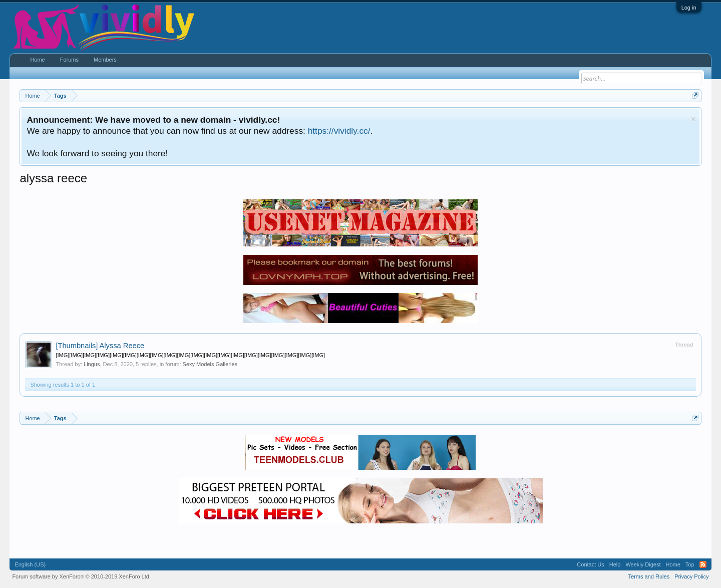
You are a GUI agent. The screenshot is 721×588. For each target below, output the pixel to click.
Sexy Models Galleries (210, 364)
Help (615, 564)
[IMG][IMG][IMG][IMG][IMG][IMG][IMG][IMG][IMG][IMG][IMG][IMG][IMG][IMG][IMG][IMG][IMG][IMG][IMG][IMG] (190, 355)
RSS (703, 564)
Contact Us (590, 564)
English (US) (30, 564)
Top (690, 564)
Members (105, 60)
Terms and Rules (649, 576)
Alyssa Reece (100, 346)
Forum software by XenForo (81, 576)
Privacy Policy (691, 576)
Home (37, 60)
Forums (69, 60)
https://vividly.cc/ (339, 131)
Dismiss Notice (693, 119)
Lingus (92, 364)
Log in (689, 8)
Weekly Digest (643, 564)
